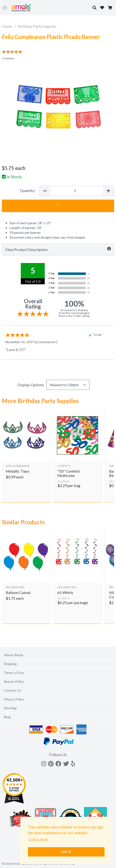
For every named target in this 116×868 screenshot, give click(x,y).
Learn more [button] (39, 839)
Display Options (31, 385)
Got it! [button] (66, 852)
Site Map (10, 708)
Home (7, 26)
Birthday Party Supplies (37, 26)
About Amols (14, 655)
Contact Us (12, 690)
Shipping (10, 664)
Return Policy (14, 681)
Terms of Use (14, 673)
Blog (7, 717)
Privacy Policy (14, 699)
